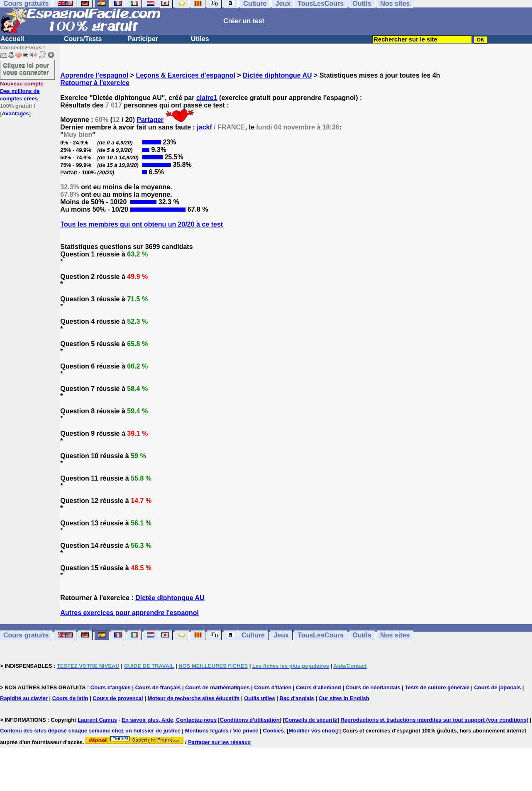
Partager (150, 120)
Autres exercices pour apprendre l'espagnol (129, 613)
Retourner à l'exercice (95, 83)
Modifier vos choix (312, 731)
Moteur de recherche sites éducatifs (194, 698)
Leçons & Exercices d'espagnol (185, 75)
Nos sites (395, 635)
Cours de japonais (497, 687)
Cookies (273, 731)
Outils (362, 635)
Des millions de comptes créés (22, 91)
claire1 (207, 98)
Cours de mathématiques (217, 687)
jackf (204, 127)
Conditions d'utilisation (250, 720)
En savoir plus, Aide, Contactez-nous (169, 720)
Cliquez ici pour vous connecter (26, 68)
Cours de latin (70, 698)
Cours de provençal (118, 698)
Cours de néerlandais (373, 687)
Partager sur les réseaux (219, 742)
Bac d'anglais (297, 698)
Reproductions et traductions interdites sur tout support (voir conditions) (434, 720)
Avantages (15, 114)
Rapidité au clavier (24, 698)
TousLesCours (321, 635)
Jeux (281, 635)
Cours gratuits (26, 635)
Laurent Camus (97, 720)
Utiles (200, 39)
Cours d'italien (273, 687)
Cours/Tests (83, 39)
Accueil (12, 39)
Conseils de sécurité (311, 720)
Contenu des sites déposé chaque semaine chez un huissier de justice (90, 731)
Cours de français (158, 687)
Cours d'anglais (111, 687)
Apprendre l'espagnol (94, 75)
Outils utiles (259, 698)
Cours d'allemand (318, 687)
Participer (143, 39)
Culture (253, 635)
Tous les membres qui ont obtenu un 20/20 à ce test (142, 224)
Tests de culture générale (437, 687)
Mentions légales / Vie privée (222, 731)
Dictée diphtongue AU (277, 75)
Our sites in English (344, 698)
